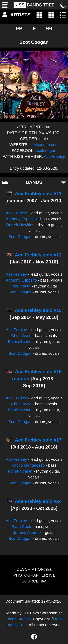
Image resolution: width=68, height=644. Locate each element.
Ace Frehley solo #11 (38, 194)
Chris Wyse (21, 336)
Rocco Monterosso (28, 465)
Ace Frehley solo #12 (38, 255)
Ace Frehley (54, 156)
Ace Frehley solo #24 (38, 501)
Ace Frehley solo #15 (38, 310)
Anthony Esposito (21, 219)
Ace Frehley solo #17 (38, 440)
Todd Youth (21, 286)
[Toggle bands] (63, 182)
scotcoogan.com (44, 145)
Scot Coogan (20, 237)
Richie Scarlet (20, 342)
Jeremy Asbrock (27, 533)
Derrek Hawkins (20, 225)
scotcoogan (46, 151)
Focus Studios (18, 619)
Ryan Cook (21, 527)
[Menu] (5, 5)
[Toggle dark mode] (63, 5)
